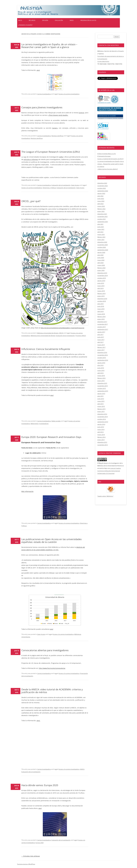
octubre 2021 (102, 219)
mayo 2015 (101, 401)
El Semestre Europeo (104, 156)
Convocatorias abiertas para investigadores (45, 650)
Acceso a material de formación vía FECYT (110, 159)
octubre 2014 (102, 419)
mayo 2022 (101, 201)
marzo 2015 (101, 406)
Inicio (20, 20)
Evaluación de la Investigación (61, 185)
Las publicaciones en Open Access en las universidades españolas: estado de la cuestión (51, 541)
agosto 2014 (101, 424)
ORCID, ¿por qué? (31, 201)
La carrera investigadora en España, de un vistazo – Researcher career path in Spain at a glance (49, 46)
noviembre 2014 (103, 417)
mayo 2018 (101, 309)
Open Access (75, 185)
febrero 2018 (101, 317)
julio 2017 (100, 335)
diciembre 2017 (102, 322)
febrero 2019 (101, 293)
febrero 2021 (101, 237)
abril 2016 (100, 373)
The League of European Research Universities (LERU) (51, 152)
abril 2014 (100, 432)
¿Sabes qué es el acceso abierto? (108, 169)
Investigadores (44, 424)
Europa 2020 (39, 843)
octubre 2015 (102, 388)
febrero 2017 (101, 347)
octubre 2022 (102, 188)
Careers (55, 128)
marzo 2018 (101, 314)
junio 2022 (101, 199)
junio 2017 (101, 337)
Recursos (32, 20)
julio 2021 (100, 224)
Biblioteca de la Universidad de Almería (43, 336)
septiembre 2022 (103, 191)
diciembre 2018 (102, 299)
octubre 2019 (102, 278)
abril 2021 (100, 232)
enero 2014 (101, 440)
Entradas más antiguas (31, 856)
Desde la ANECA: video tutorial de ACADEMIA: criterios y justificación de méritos (52, 691)
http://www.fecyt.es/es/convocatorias (52, 668)
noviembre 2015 (103, 386)
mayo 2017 (101, 340)
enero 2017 (101, 350)
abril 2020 (100, 263)
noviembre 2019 (103, 276)
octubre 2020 (102, 247)
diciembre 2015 (102, 383)
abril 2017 (100, 342)
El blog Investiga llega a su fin (107, 154)
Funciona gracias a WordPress (26, 864)
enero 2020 (101, 270)
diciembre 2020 (102, 242)
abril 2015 (100, 404)
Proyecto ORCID (81, 336)
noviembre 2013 (103, 445)
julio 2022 (100, 196)
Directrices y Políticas (49, 188)
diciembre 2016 (102, 352)
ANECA (82, 769)
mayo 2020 (101, 260)
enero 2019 (101, 296)
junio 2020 (101, 258)
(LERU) (61, 157)
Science (81, 113)
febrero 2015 (101, 409)
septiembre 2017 (103, 329)
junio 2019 (101, 283)
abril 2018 (100, 311)
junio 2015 (101, 399)
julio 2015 (100, 396)
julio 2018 (100, 304)
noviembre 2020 (103, 245)
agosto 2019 (101, 281)
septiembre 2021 (103, 222)
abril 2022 (100, 204)
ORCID (72, 20)
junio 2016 (101, 368)
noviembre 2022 (103, 186)
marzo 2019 (101, 291)
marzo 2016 (101, 376)
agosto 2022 (101, 193)
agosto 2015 (101, 394)
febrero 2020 (101, 268)
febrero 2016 (101, 378)
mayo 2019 (101, 286)
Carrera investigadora (44, 94)
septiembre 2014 (103, 422)
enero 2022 (101, 211)
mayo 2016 (101, 370)
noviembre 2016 (103, 355)
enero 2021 (101, 240)
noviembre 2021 (103, 216)
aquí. (38, 721)
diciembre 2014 (102, 414)
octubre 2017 (102, 327)
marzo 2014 (101, 435)
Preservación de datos (88, 20)
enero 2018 (101, 319)
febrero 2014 (101, 437)
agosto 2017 (101, 332)
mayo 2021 (101, 229)
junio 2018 (101, 306)
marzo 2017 (101, 345)
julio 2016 (100, 365)
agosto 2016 (101, 363)
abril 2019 (100, 288)
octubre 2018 (102, 301)
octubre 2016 (102, 358)
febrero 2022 (101, 209)
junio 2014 (101, 427)
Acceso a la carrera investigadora (69, 94)
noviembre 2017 (103, 324)
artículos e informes (31, 159)
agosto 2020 (101, 252)
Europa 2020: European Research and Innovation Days (51, 437)
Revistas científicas (57, 136)
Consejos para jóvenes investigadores (42, 107)
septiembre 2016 (103, 360)
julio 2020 (100, 255)
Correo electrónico (103, 61)
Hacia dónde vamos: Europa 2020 (40, 785)
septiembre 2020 (103, 250)
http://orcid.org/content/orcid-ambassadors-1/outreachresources (62, 328)
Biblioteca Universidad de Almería (48, 333)
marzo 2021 (101, 234)
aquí (38, 70)
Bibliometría (35, 424)
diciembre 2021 (102, 214)
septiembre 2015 (103, 391)
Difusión (45, 20)
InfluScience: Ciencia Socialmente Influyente (46, 349)
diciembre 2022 (102, 183)
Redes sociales (56, 421)
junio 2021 (101, 227)
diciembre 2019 (102, 273)
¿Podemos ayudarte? (25, 25)
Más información (27, 491)
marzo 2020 (101, 265)
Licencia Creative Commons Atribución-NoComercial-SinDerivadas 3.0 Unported (109, 471)
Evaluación (59, 20)
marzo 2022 (101, 206)
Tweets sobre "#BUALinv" (105, 496)
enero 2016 (101, 381)
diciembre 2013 (102, 442)
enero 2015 (101, 411)
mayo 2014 (101, 429)
